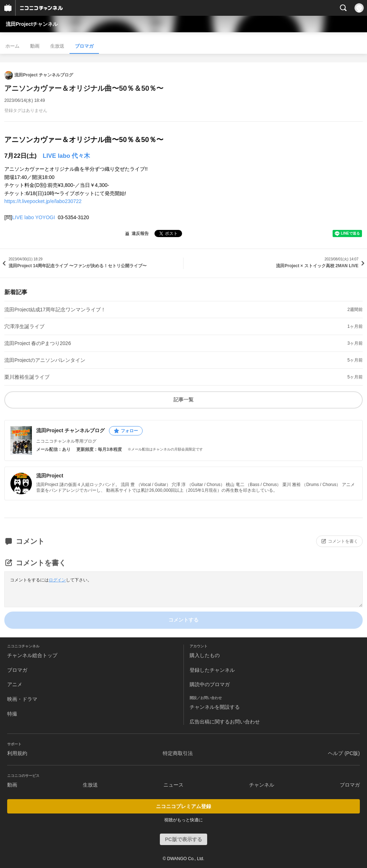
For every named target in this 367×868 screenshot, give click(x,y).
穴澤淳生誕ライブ (24, 326)
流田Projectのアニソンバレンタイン (45, 360)
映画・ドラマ (22, 699)
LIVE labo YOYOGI (34, 217)
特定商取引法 (178, 753)
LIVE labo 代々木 (66, 156)
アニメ (15, 684)
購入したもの (205, 655)
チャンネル (262, 785)
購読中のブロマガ (210, 684)
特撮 (12, 714)
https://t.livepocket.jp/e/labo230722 (43, 201)
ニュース (173, 785)
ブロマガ (84, 46)
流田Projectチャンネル (32, 24)
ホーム (12, 46)
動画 (35, 46)
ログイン (57, 580)
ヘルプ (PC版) (344, 753)
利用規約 (17, 753)
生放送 (57, 46)
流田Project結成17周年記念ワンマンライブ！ (55, 310)
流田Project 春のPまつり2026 (38, 343)
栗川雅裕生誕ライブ (27, 377)
